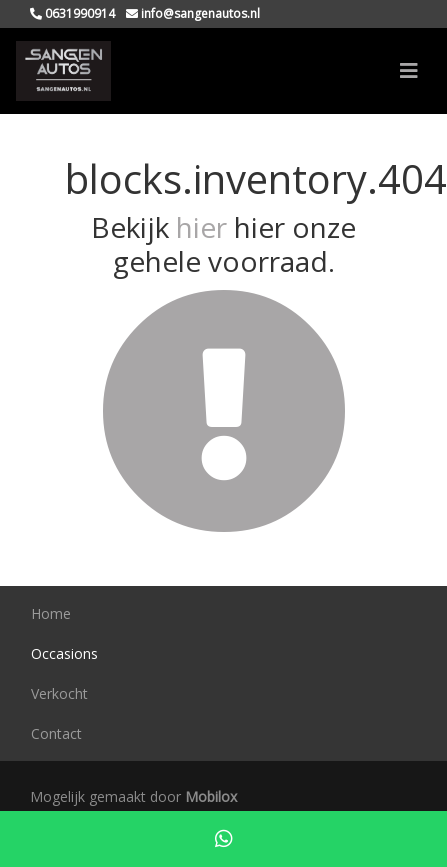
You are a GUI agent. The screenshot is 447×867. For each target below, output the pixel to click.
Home (51, 613)
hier (201, 227)
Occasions (64, 653)
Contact (56, 733)
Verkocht (59, 693)
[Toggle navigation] (409, 71)
